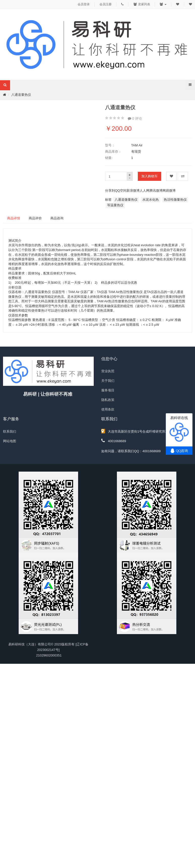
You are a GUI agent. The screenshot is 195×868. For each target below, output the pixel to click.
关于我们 (108, 381)
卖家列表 (142, 4)
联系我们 (10, 431)
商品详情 (14, 218)
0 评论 (135, 118)
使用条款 (108, 409)
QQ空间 (121, 191)
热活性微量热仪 (175, 200)
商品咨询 (57, 218)
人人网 (144, 191)
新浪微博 (133, 191)
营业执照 (108, 371)
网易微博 (169, 191)
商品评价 (35, 218)
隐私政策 (108, 400)
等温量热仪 (115, 205)
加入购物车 (150, 176)
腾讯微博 (156, 191)
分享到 (110, 191)
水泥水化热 (151, 200)
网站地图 (10, 441)
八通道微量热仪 (126, 200)
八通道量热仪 (21, 95)
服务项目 (108, 390)
